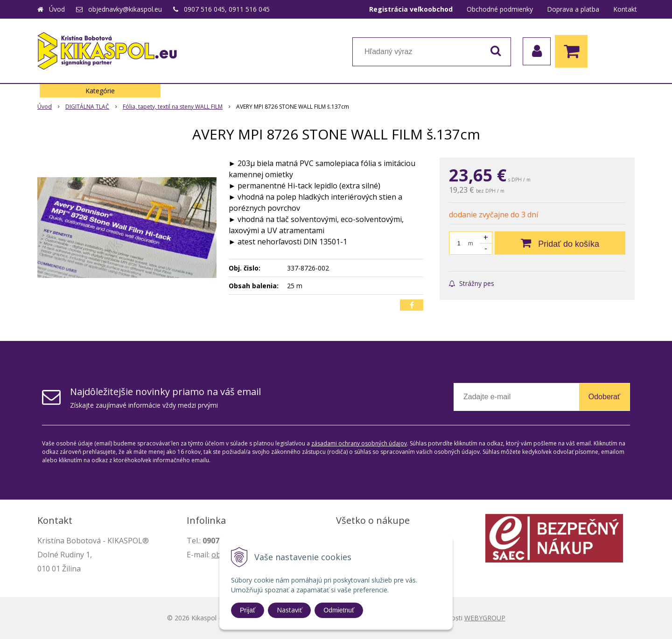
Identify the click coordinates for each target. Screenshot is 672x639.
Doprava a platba (573, 9)
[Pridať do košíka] (560, 243)
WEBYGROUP (485, 618)
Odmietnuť (339, 610)
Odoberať (604, 397)
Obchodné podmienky (500, 9)
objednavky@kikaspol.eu (125, 9)
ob (216, 555)
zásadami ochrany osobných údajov (359, 443)
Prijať (248, 610)
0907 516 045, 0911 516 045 (227, 9)
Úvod (57, 9)
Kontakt (625, 9)
